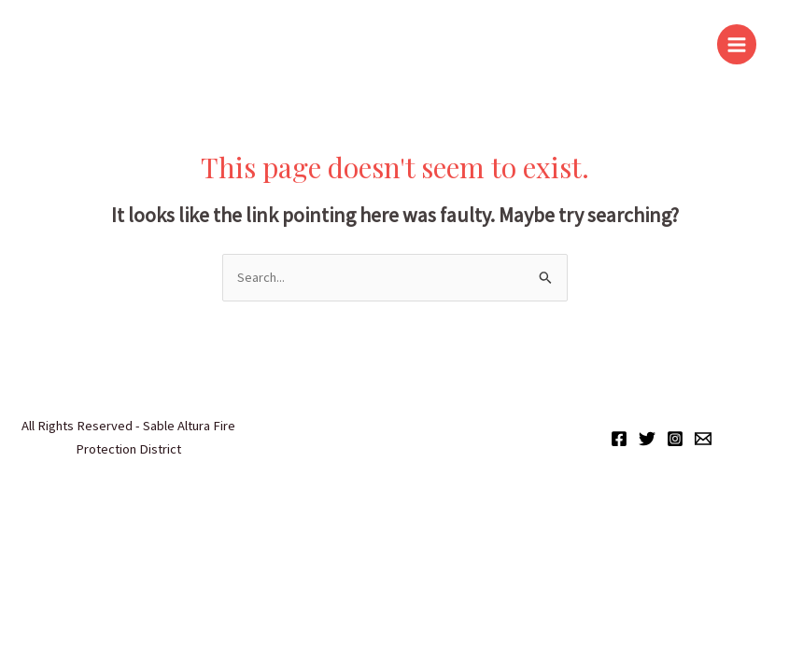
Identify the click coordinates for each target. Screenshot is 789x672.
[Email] (703, 439)
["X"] (647, 439)
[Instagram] (675, 439)
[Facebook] (619, 439)
